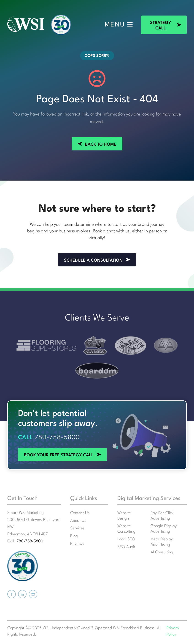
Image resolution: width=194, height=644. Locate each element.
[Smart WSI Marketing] (26, 25)
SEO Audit (126, 547)
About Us (78, 521)
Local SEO (126, 539)
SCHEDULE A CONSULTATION (97, 256)
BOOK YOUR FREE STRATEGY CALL (53, 451)
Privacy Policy (173, 631)
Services (77, 528)
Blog (74, 536)
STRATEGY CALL (157, 18)
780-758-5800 (57, 438)
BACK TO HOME (97, 140)
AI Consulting (162, 552)
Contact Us (80, 513)
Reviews (77, 544)
